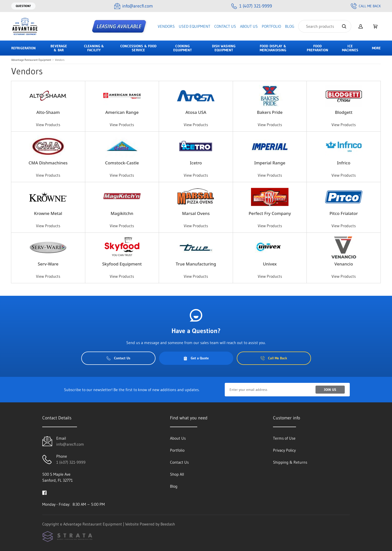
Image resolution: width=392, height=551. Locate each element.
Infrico (344, 163)
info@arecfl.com (70, 444)
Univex (270, 264)
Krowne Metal (48, 213)
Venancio (344, 264)
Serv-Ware (48, 264)
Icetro (196, 163)
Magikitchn (122, 213)
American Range (122, 112)
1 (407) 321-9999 (71, 462)
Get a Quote (196, 358)
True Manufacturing (196, 264)
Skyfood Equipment (122, 264)
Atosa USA (196, 112)
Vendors (166, 26)
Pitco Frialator (344, 213)
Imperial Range (270, 163)
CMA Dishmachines (48, 163)
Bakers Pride (270, 112)
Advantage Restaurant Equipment (31, 60)
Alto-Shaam (48, 112)
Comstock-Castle (122, 163)
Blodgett (344, 112)
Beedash (168, 524)
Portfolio (271, 26)
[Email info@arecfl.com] (133, 6)
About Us (249, 26)
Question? (23, 6)
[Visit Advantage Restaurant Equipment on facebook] (44, 492)
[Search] (325, 26)
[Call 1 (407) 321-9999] (252, 6)
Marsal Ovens (196, 213)
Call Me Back (366, 6)
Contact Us (225, 26)
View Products (48, 125)
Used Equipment (194, 26)
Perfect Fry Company (270, 213)
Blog (290, 26)
